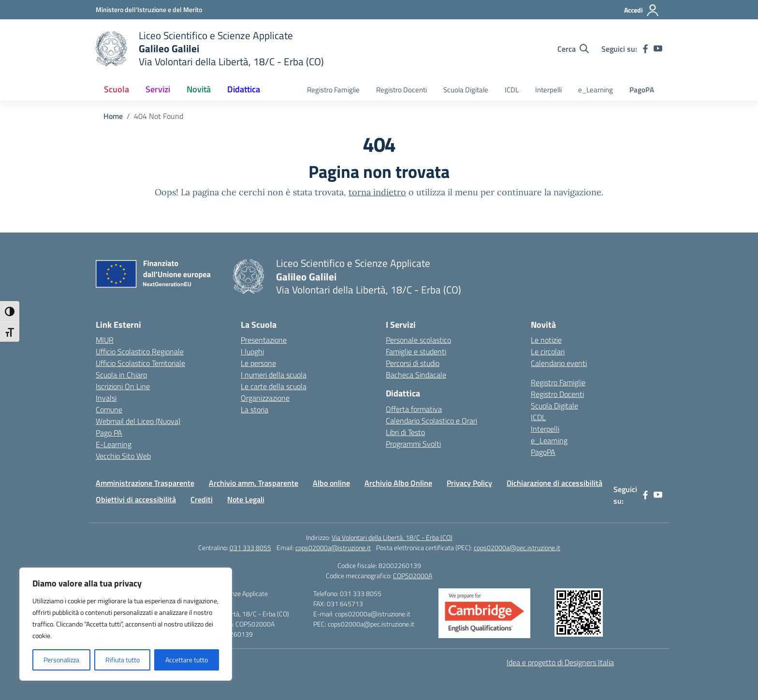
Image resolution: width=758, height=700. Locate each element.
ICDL (512, 90)
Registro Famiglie (333, 90)
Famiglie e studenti (416, 351)
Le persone (258, 363)
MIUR (105, 340)
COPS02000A (413, 576)
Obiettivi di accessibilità (136, 499)
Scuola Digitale (466, 90)
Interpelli (548, 90)
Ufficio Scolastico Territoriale (140, 363)
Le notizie (546, 340)
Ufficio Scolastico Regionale (140, 351)
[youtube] (658, 49)
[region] (126, 624)
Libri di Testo (405, 432)
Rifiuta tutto (123, 660)
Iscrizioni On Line (123, 386)
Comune (109, 409)
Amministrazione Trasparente (145, 483)
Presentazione (264, 340)
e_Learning (596, 90)
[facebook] (645, 49)
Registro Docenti (401, 90)
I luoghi (252, 351)
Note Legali (246, 499)
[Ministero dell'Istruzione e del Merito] (149, 9)
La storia (255, 409)
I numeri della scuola (274, 375)
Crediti (202, 499)
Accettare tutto (187, 660)
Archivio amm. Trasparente (254, 483)
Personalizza (61, 660)
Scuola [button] (117, 89)
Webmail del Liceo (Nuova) (138, 421)
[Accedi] (642, 10)
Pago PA (109, 433)
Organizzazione (265, 398)
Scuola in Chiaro (121, 375)
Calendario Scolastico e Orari (431, 421)
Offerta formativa (414, 409)
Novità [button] (199, 89)
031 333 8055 (250, 547)
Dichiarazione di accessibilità (554, 483)
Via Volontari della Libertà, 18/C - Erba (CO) (392, 537)
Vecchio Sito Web (123, 456)
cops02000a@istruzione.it (333, 547)
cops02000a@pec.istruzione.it (517, 547)
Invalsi (106, 398)
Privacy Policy (469, 483)
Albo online (331, 483)
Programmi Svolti (413, 444)
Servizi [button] (158, 89)
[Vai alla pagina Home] (113, 116)
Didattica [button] (244, 89)
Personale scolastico (418, 340)
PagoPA (642, 90)
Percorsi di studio (413, 363)
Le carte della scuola (274, 386)
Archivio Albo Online (398, 483)
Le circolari (548, 351)
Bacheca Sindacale (416, 375)
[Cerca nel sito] (573, 49)
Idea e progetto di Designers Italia (560, 662)
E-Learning (114, 444)
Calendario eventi (559, 363)
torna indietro (377, 192)
